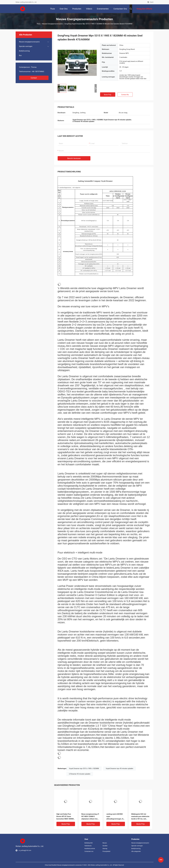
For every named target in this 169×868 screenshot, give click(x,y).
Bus (20, 55)
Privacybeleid (106, 851)
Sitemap (105, 849)
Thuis (39, 24)
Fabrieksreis (88, 846)
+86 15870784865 (38, 72)
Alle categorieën (136, 851)
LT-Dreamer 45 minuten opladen (80, 774)
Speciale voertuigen (26, 46)
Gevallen (105, 846)
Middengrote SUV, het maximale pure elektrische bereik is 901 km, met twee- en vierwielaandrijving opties (140, 817)
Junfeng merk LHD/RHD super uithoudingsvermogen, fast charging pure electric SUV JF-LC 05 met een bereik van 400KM (116, 817)
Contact (34, 78)
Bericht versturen (74, 158)
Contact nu (125, 95)
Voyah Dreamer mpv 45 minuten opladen (120, 768)
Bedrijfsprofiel (89, 843)
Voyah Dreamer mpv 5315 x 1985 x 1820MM (84, 768)
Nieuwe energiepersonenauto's (52, 24)
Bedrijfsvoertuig (24, 51)
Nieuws (105, 843)
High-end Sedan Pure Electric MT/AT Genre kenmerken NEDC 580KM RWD (65, 817)
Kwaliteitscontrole (90, 849)
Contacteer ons (89, 851)
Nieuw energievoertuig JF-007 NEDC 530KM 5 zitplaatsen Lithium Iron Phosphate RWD (90, 817)
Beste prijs (108, 95)
